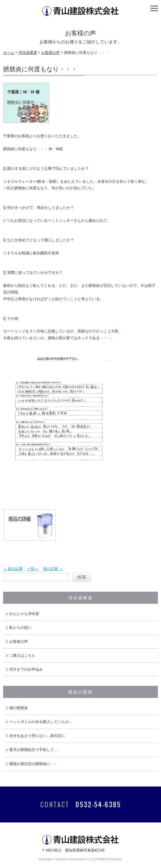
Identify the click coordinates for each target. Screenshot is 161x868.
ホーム (9, 53)
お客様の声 (50, 53)
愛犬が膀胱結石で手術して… (33, 750)
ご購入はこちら (22, 655)
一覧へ (33, 569)
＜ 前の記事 (13, 569)
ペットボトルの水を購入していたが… (41, 722)
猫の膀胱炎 (19, 708)
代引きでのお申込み (26, 669)
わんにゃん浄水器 (24, 614)
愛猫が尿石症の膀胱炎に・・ (33, 764)
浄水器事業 (28, 53)
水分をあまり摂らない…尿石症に (37, 736)
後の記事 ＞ (53, 569)
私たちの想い (20, 628)
